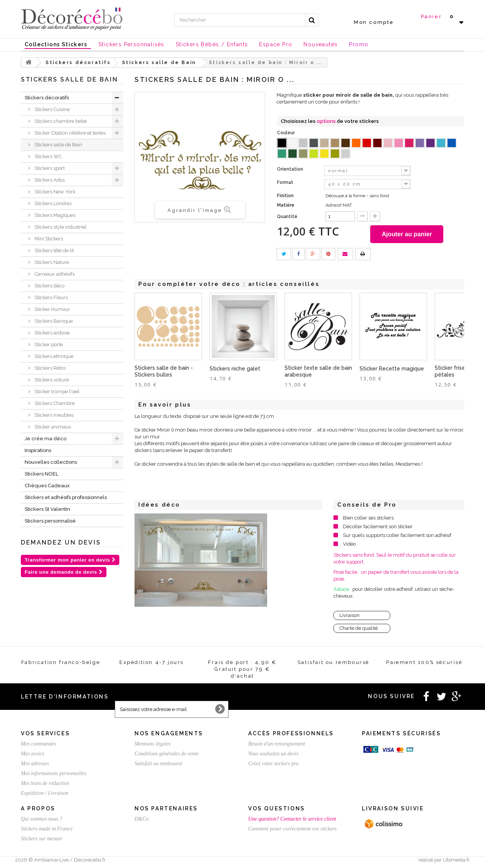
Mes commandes (38, 745)
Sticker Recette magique (392, 370)
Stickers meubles (53, 415)
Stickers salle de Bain (58, 145)
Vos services (45, 735)
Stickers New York (54, 192)
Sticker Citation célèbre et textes (70, 133)
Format (286, 182)
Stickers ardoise (52, 333)
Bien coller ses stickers (368, 519)
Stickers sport (49, 168)
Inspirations (38, 450)
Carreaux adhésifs (54, 274)
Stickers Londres (52, 203)
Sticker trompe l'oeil (56, 392)
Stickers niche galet (235, 370)
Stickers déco (49, 286)
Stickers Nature (51, 262)
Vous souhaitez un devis (273, 755)
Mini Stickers (48, 239)
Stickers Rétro (49, 368)
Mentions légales (153, 745)
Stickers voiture (51, 380)
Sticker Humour (52, 309)
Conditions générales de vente (167, 755)
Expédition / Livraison (45, 794)
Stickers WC (48, 156)
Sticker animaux (52, 427)
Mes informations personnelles (54, 775)
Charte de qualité (359, 629)
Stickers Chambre (54, 403)
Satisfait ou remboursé (158, 765)
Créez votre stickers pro (273, 765)
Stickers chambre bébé (60, 121)
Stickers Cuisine (52, 109)
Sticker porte (48, 345)
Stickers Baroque (53, 321)
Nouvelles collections (51, 462)
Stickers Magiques (54, 215)
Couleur (286, 133)
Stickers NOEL (41, 474)
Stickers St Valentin (47, 509)
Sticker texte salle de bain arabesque (318, 372)
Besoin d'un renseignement (277, 745)
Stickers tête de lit (54, 250)
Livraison (350, 616)
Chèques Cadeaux (47, 486)
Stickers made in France (47, 830)
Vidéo (349, 545)
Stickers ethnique (53, 356)
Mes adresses (35, 765)
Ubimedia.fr (456, 861)
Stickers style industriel (60, 227)
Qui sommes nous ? (41, 820)
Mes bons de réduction (45, 784)
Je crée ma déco (45, 439)
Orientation (291, 169)
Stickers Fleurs (51, 297)
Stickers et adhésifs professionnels (66, 497)
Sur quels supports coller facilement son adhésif (397, 536)
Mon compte (374, 22)
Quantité (287, 217)
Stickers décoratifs (47, 98)
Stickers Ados (49, 180)
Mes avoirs (33, 755)
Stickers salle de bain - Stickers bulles (164, 372)
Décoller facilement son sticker (378, 528)
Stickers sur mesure (41, 840)
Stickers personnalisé (50, 521)
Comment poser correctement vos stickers (293, 830)
